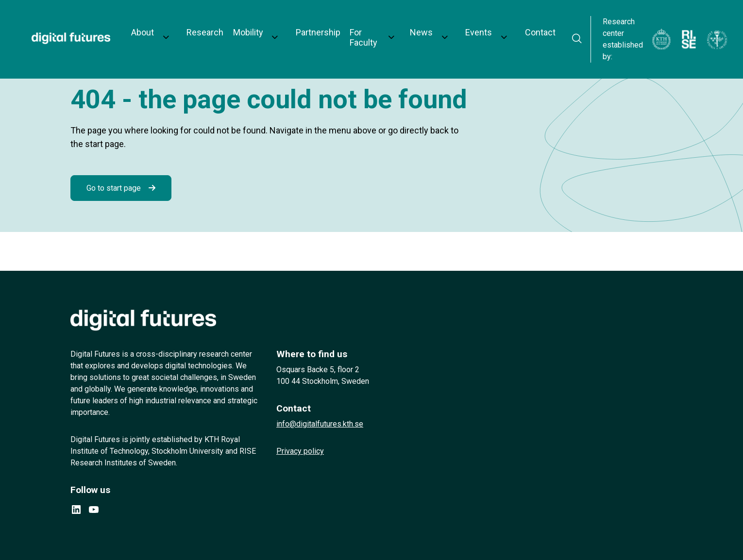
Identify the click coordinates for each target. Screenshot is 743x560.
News (399, 25)
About (149, 25)
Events (445, 25)
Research (201, 25)
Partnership (298, 25)
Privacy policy (300, 451)
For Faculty (346, 25)
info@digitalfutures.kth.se (320, 424)
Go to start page (114, 188)
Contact (495, 25)
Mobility (240, 25)
